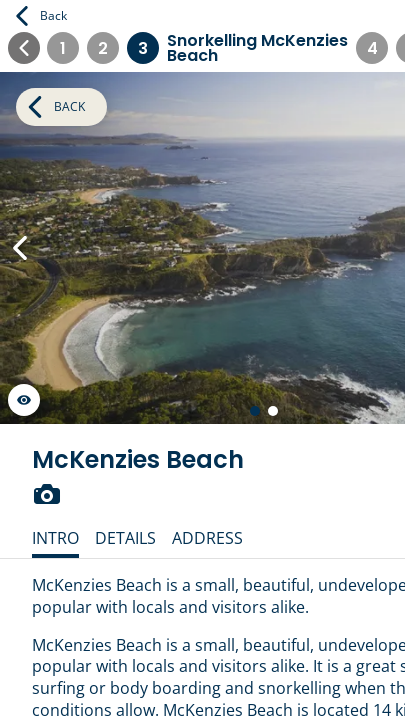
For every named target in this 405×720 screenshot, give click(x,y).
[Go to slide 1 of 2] (255, 411)
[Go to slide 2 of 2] (273, 411)
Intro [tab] (55, 538)
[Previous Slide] (20, 248)
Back (41, 16)
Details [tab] (125, 538)
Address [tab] (207, 538)
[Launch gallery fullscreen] (24, 400)
